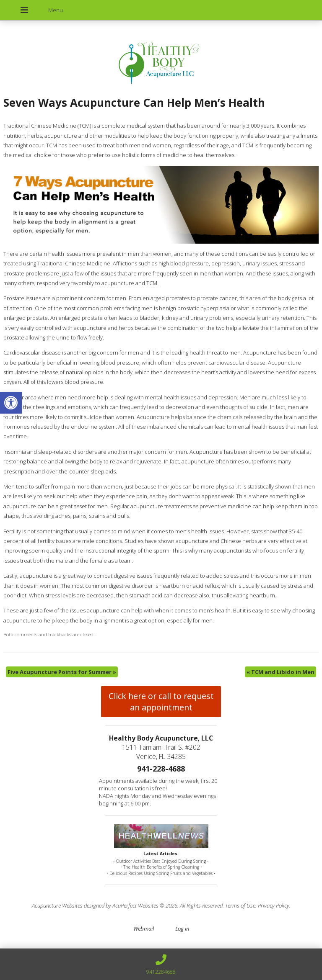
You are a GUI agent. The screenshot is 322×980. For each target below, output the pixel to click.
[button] (11, 403)
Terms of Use (240, 905)
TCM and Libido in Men (280, 672)
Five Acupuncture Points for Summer (62, 672)
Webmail (144, 929)
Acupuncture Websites (57, 905)
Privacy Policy (274, 905)
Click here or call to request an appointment (161, 702)
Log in (182, 929)
